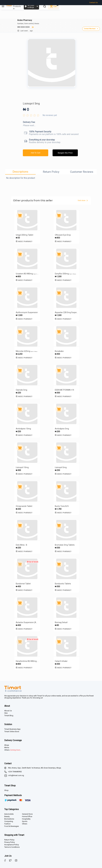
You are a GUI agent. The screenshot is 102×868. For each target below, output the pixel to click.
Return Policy (51, 171)
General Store (27, 813)
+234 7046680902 (15, 771)
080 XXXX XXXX (23, 25)
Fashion (7, 823)
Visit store (83, 200)
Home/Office (27, 816)
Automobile (9, 813)
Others (25, 823)
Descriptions (20, 171)
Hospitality (26, 818)
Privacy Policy (10, 841)
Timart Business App (12, 728)
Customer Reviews (82, 171)
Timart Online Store (12, 731)
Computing (9, 820)
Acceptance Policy (12, 844)
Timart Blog (9, 715)
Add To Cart (36, 152)
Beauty (7, 816)
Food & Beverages (12, 825)
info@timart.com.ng (16, 774)
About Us (8, 710)
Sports (25, 820)
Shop (6, 789)
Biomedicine (9, 818)
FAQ (6, 712)
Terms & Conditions (12, 846)
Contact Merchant (91, 28)
